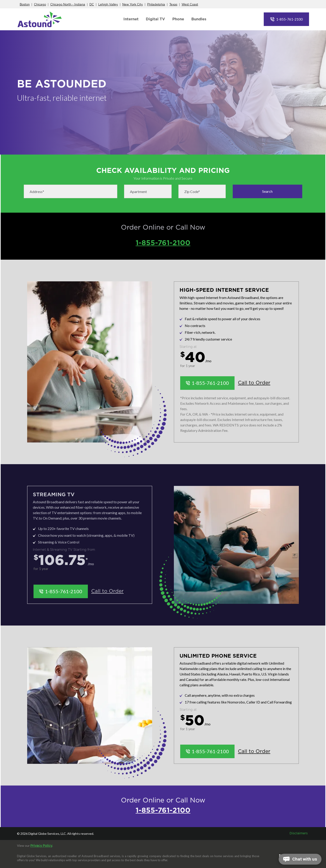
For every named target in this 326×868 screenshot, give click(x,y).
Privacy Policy (41, 846)
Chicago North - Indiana (68, 5)
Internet (131, 19)
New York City (133, 5)
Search (267, 191)
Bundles (199, 19)
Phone (178, 19)
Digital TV (155, 19)
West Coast (190, 5)
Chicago (40, 5)
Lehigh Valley (108, 5)
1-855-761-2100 (289, 19)
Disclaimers (299, 833)
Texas (173, 5)
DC (92, 5)
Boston (25, 5)
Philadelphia (156, 5)
